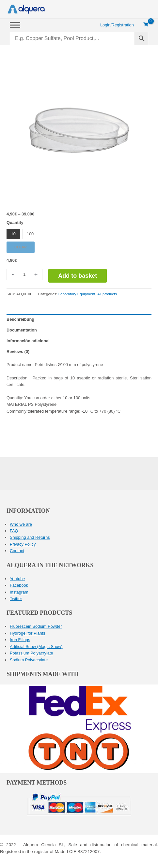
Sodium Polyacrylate (29, 660)
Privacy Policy (23, 544)
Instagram (19, 592)
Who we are (21, 524)
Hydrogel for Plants (27, 633)
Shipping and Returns (30, 537)
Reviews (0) (18, 352)
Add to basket (78, 276)
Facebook (19, 585)
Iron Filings (20, 640)
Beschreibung (20, 319)
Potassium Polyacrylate (32, 653)
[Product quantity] (24, 275)
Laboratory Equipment (77, 294)
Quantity (15, 222)
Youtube (17, 579)
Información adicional (28, 341)
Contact (17, 551)
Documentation (22, 330)
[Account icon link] (117, 25)
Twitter (16, 599)
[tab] (79, 319)
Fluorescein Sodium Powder (36, 626)
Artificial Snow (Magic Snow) (36, 647)
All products (107, 294)
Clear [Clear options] (21, 247)
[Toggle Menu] (15, 25)
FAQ (14, 531)
